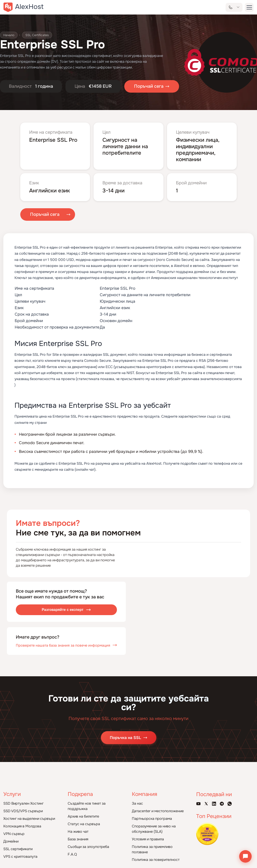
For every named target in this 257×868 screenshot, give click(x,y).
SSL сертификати (18, 849)
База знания (78, 839)
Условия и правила (148, 839)
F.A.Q (72, 854)
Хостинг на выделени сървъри (29, 819)
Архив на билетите (83, 816)
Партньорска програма (152, 819)
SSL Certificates (37, 35)
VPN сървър (14, 834)
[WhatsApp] (230, 804)
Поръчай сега (45, 214)
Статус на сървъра (84, 824)
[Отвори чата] (245, 856)
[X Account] (206, 804)
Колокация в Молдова (22, 826)
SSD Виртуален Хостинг (23, 803)
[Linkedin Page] (214, 804)
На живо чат (78, 832)
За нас (137, 803)
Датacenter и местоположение (158, 811)
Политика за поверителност (156, 860)
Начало (9, 35)
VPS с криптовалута (20, 857)
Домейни (11, 841)
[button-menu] (249, 7)
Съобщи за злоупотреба (88, 847)
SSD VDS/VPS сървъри (23, 811)
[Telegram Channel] (222, 804)
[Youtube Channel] (198, 804)
